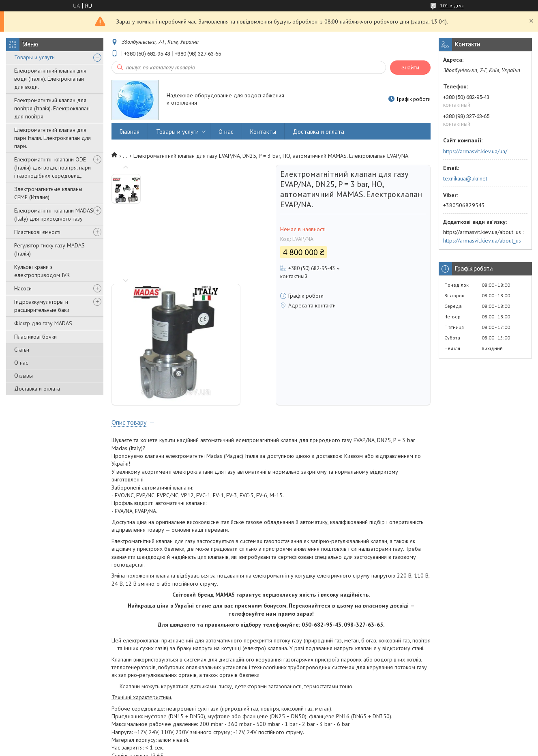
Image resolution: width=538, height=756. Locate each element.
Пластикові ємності (37, 232)
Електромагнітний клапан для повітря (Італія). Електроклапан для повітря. (52, 108)
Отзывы (24, 376)
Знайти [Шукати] (410, 68)
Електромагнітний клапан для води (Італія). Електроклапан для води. (50, 79)
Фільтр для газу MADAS (43, 323)
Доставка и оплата (37, 389)
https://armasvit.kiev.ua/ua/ (475, 151)
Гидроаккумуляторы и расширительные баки (42, 306)
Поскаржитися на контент (259, 748)
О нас (21, 363)
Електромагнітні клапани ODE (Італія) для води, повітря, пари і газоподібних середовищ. (53, 168)
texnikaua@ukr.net (465, 178)
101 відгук (452, 5)
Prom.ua (307, 741)
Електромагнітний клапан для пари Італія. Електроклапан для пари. (53, 138)
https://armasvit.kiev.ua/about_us (482, 241)
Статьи (22, 350)
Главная (130, 132)
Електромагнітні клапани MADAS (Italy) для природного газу (54, 215)
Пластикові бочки (35, 337)
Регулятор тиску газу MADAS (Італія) (49, 249)
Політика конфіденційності (323, 748)
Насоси (23, 288)
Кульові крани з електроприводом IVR (42, 271)
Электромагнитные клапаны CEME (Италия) (48, 193)
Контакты (263, 132)
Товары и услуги (34, 57)
